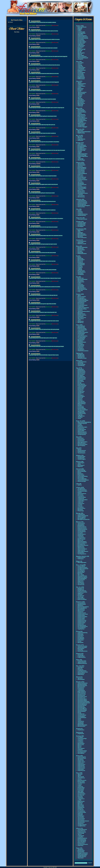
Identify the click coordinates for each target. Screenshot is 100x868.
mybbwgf (80, 270)
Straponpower (81, 766)
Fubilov (79, 31)
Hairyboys (80, 400)
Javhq (79, 464)
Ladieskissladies (82, 497)
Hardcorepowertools (83, 672)
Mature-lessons (81, 539)
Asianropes (80, 144)
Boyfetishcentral (82, 378)
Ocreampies (81, 226)
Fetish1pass (81, 559)
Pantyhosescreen (82, 620)
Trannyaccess (81, 714)
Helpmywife (80, 242)
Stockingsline (81, 753)
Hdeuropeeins (81, 401)
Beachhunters (81, 851)
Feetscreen (80, 284)
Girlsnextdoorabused (83, 38)
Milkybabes (80, 341)
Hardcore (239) (80, 462)
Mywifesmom (81, 546)
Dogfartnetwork (81, 558)
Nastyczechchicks (82, 57)
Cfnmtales (80, 212)
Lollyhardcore (81, 799)
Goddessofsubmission (83, 308)
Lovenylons (80, 742)
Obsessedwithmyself (83, 58)
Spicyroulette (81, 431)
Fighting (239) (80, 353)
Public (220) (79, 660)
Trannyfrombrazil (82, 715)
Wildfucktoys (81, 674)
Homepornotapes (82, 42)
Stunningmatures (82, 554)
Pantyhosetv (81, 624)
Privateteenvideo (82, 812)
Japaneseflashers (82, 662)
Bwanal (79, 473)
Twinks (79, 418)
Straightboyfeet (81, 412)
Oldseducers (81, 582)
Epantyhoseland (82, 604)
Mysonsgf (80, 574)
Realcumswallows (82, 599)
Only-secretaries (82, 842)
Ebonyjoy (80, 251)
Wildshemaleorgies (82, 725)
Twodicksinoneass (82, 433)
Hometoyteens (81, 673)
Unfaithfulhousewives (83, 351)
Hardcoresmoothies (82, 336)
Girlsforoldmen (81, 566)
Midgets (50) (79, 561)
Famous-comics (82, 178)
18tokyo (80, 82)
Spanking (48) (80, 732)
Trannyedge (80, 159)
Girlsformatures (81, 530)
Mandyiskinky (81, 340)
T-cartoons (80, 194)
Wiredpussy (81, 322)
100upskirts (80, 849)
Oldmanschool (81, 580)
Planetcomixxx (81, 192)
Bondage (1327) (80, 143)
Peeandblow (81, 635)
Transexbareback (82, 718)
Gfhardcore (80, 34)
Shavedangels (81, 679)
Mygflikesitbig (81, 133)
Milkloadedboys (81, 404)
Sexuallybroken (81, 119)
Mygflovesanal (81, 78)
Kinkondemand (81, 114)
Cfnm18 (79, 210)
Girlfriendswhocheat (83, 37)
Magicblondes (81, 801)
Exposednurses (81, 831)
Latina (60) (79, 484)
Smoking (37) (79, 729)
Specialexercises (82, 318)
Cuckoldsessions (82, 241)
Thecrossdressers (82, 238)
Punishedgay (81, 407)
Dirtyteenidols (81, 788)
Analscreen (80, 66)
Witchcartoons (81, 197)
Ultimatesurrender (82, 358)
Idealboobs (80, 140)
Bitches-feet (81, 278)
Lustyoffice (80, 837)
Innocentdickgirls (82, 187)
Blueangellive (81, 649)
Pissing (79, 641)
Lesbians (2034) (80, 487)
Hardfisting (80, 363)
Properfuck (80, 347)
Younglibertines (81, 826)
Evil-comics (80, 176)
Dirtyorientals (81, 475)
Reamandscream (82, 758)
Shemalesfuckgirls (82, 699)
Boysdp (79, 383)
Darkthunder (81, 389)
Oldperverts (80, 581)
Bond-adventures (82, 169)
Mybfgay (80, 405)
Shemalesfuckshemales (83, 702)
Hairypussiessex (82, 450)
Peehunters (80, 636)
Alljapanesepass (82, 84)
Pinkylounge (81, 511)
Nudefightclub (81, 357)
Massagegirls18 (81, 518)
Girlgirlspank (81, 734)
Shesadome (80, 759)
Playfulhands (81, 346)
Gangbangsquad (82, 430)
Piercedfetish (81, 345)
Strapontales (81, 769)
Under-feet (80, 290)
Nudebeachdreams (82, 663)
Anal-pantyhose (81, 603)
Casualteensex (81, 783)
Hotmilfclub (80, 535)
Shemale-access (82, 694)
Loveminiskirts (81, 338)
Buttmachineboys (82, 385)
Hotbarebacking (82, 402)
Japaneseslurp (81, 94)
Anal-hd (80, 64)
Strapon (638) (79, 756)
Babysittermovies (82, 780)
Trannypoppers (81, 716)
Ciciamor (80, 784)
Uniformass (80, 846)
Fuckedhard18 (81, 514)
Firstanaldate (81, 75)
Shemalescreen (81, 698)
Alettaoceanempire (82, 647)
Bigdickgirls (81, 230)
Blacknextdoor (81, 250)
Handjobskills (81, 458)
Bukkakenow (81, 590)
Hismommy (80, 495)
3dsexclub (80, 166)
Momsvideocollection (83, 545)
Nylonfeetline (81, 287)
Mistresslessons (82, 116)
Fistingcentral (81, 391)
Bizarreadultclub (82, 145)
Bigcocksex (80, 130)
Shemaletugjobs (82, 708)
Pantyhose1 (80, 612)
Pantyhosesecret (82, 622)
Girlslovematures (82, 494)
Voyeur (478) (79, 848)
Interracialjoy (81, 478)
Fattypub (80, 268)
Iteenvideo (80, 796)
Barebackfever (81, 370)
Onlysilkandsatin (82, 342)
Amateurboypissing (82, 633)
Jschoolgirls (81, 100)
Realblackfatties (82, 272)
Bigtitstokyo (81, 89)
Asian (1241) (79, 81)
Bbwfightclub (81, 354)
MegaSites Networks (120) (83, 556)
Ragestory (80, 466)
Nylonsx (80, 746)
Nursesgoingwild (82, 841)
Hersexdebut (81, 39)
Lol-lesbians (81, 507)
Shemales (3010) (80, 682)
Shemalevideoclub (82, 709)
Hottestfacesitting (82, 309)
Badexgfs (80, 28)
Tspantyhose (81, 721)
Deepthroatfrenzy (82, 591)
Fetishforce (80, 390)
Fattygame (80, 267)
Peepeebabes (81, 639)
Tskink (79, 320)
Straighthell (80, 122)
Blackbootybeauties (82, 247)
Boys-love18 (81, 382)
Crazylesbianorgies (82, 491)
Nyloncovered (81, 610)
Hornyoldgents (81, 571)
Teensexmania (81, 819)
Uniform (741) (79, 828)
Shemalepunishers (82, 121)
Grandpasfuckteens (82, 567)
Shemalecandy (81, 695)
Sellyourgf (80, 814)
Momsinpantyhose (82, 608)
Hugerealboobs (81, 139)
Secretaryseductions (83, 844)
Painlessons (81, 406)
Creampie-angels (82, 223)
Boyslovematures (82, 527)
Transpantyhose (82, 628)
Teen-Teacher (81, 583)
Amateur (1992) (80, 26)
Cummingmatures (82, 362)
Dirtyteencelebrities (82, 203)
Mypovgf (80, 54)
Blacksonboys (81, 374)
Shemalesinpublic (82, 705)
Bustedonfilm (81, 852)
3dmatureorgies (81, 165)
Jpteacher (80, 98)
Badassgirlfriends (82, 27)
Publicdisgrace (81, 117)
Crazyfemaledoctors (83, 214)
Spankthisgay (81, 411)
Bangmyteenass (82, 70)
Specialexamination (82, 444)
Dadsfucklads (81, 388)
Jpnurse (80, 835)
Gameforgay (81, 393)
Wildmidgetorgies (82, 562)
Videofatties (81, 273)
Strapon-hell (81, 761)
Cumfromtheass (82, 386)
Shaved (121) (79, 677)
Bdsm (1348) (79, 108)
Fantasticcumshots (82, 592)
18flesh (79, 775)
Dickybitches (81, 688)
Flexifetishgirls (81, 334)
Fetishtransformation (83, 332)
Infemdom (80, 310)
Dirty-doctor (81, 438)
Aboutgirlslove (81, 489)
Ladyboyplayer (81, 690)
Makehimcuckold (82, 244)
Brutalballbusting (82, 299)
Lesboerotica (81, 501)
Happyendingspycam (83, 516)
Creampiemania (81, 224)
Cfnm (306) (79, 209)
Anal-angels (81, 63)
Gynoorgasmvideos (82, 442)
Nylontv (79, 747)
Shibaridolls (81, 316)
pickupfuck (80, 59)
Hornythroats (81, 596)
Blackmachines (81, 373)
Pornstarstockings (82, 751)
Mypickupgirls (81, 53)
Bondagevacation (82, 149)
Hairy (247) (79, 448)
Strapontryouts (81, 771)
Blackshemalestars (82, 686)
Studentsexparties (82, 432)
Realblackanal (81, 79)
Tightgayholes (81, 416)
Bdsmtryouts (81, 110)
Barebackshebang (82, 684)
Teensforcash (81, 585)
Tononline (80, 417)
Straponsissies (81, 768)
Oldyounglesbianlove (83, 551)
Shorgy (79, 713)
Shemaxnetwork (82, 711)
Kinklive (80, 113)
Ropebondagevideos (83, 156)
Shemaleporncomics (83, 193)
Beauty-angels (81, 782)
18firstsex (80, 774)
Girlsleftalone (81, 793)
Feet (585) (78, 277)
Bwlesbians (80, 474)
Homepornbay (81, 41)
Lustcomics (80, 190)
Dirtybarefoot (81, 282)
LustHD (79, 800)
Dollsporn (80, 71)
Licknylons (80, 741)
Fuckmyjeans (81, 335)
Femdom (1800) (80, 294)
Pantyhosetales (81, 623)
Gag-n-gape (80, 791)
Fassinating (80, 74)
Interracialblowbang (82, 476)
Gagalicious (81, 593)
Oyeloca (80, 485)
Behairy (79, 449)
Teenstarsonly (81, 822)
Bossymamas (81, 298)
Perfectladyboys (82, 693)
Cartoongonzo (81, 170)
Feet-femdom (81, 304)
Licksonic (80, 506)
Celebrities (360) (80, 199)
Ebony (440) (79, 246)
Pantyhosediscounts (83, 614)
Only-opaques (81, 748)
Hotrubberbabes (82, 337)
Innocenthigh (81, 833)
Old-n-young (81, 575)
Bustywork (80, 262)
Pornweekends (81, 811)
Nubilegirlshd (81, 807)
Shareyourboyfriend (83, 410)
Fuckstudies (81, 790)
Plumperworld (81, 271)
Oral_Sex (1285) (80, 587)
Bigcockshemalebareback (84, 132)
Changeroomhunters (83, 853)
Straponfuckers (81, 764)
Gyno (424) (79, 437)
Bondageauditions (82, 146)
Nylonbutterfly (81, 609)
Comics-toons (81, 172)
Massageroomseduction (84, 519)
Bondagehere (81, 148)
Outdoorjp (80, 106)
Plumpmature (81, 553)
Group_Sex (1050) (81, 421)
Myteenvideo (81, 806)
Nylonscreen (81, 745)
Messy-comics (81, 191)
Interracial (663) (80, 469)
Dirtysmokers (81, 730)
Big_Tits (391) (79, 135)
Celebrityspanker (82, 201)
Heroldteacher (81, 570)
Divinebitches (81, 303)
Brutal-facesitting (82, 329)
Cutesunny (80, 787)
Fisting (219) (79, 361)
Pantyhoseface (81, 615)
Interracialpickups (82, 479)
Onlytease (80, 750)
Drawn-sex (80, 175)
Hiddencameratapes (83, 854)
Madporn (80, 48)
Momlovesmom (81, 508)
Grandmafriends (82, 532)
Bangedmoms (81, 526)
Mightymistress (81, 314)
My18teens (80, 803)
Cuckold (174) (80, 240)
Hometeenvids (81, 43)
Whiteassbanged (82, 481)
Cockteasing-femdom (83, 300)
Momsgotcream (81, 225)
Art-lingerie (80, 737)
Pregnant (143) (80, 654)
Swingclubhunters (82, 855)
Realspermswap (82, 409)
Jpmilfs (79, 97)
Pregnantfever (81, 656)
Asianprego (80, 655)
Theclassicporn (81, 453)
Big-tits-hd (80, 137)
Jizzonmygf (80, 597)
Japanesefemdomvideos (84, 311)
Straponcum (81, 763)
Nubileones (80, 809)
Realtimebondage (82, 155)
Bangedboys (81, 369)
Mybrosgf (80, 804)
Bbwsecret (80, 261)
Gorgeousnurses (82, 832)
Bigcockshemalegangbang (84, 422)
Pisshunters (81, 640)
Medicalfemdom (82, 443)
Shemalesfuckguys (82, 700)
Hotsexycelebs (81, 207)
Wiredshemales (81, 726)
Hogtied (80, 153)
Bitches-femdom (82, 297)
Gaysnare (80, 399)
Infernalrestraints (82, 112)
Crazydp (80, 425)
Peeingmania (81, 638)
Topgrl (79, 158)
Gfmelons (80, 138)
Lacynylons (80, 740)
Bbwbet (79, 257)
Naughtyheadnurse (82, 838)
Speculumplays (81, 446)
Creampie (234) (80, 222)
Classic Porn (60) (80, 218)
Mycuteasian (81, 102)
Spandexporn (81, 350)
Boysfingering (81, 384)
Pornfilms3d (81, 810)
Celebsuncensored (82, 202)
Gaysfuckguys (81, 396)
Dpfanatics (80, 426)
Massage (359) (80, 513)
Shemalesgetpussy (82, 704)
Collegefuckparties (82, 423)
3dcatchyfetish (81, 326)
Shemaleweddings (82, 710)
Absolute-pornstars (82, 646)
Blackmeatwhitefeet (82, 279)
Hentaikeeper (81, 183)
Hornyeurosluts (81, 794)
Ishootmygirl (81, 47)
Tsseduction (81, 722)
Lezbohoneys (81, 503)
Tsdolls (79, 719)
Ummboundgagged (82, 127)
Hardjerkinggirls (82, 459)
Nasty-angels (81, 55)
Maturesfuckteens (82, 542)
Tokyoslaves (81, 319)
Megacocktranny (82, 692)
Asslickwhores (81, 778)
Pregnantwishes (82, 657)
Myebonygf (80, 252)
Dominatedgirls (81, 111)
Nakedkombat (81, 356)
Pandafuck (80, 343)
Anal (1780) (79, 62)
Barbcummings (81, 470)
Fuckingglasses (81, 33)
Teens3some (81, 817)
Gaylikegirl (80, 233)
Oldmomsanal (81, 548)
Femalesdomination (82, 305)
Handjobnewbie (81, 457)
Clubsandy (80, 650)
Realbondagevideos (82, 154)
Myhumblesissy (81, 234)
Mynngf (79, 52)
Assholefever (81, 69)
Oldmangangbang (82, 578)
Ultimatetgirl (81, 724)
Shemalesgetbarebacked (84, 703)
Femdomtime (81, 306)
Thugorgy (80, 415)
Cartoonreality (81, 171)
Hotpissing (80, 634)
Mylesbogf (80, 510)
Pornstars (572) (80, 645)
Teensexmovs (81, 820)
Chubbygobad (81, 263)
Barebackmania (81, 372)
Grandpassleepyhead (83, 569)
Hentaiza (80, 186)
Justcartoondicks (82, 188)
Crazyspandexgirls (82, 330)
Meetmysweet (81, 572)
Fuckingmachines (82, 671)
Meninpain (80, 313)
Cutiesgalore (81, 667)
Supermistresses (82, 123)
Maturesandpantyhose (83, 607)
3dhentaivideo (81, 164)
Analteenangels (81, 68)
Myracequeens (81, 103)
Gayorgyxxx (81, 395)
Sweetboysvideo (82, 414)
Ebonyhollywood (82, 204)
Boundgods (80, 375)
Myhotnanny (81, 805)
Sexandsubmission (82, 118)
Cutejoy (79, 785)
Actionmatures (81, 523)
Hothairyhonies (81, 452)
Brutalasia (80, 90)
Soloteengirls (81, 816)
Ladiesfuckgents (82, 757)
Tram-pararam (81, 196)
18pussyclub (81, 777)
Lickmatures (81, 537)
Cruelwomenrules (82, 302)
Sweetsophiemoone (82, 651)
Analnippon (80, 85)
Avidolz (79, 87)
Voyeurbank (81, 858)
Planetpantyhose (82, 625)
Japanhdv (80, 95)
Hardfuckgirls (81, 463)
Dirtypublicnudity (82, 661)
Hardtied (80, 151)
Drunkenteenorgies (82, 427)
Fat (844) (78, 256)
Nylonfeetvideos (82, 288)
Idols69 (79, 91)
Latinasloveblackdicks (83, 480)
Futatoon (80, 181)
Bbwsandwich (81, 260)
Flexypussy (80, 670)
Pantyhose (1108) (80, 602)
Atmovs (79, 779)
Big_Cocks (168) (80, 129)
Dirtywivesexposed (82, 529)
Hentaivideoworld (82, 185)
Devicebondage (81, 150)
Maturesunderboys (82, 543)
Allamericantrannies (83, 683)
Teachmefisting (81, 364)
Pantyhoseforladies (82, 617)
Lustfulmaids (81, 836)
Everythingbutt (81, 73)
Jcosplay (80, 96)
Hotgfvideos (81, 44)
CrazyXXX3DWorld (82, 174)
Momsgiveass (81, 76)
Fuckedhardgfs (81, 32)
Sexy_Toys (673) (80, 666)
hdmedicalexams (82, 215)
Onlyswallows (81, 598)
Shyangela (80, 815)
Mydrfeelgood (81, 465)
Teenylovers (81, 823)
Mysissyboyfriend (82, 235)
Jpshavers (80, 678)
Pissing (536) (79, 631)
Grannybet (80, 533)
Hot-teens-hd (81, 795)
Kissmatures (81, 496)
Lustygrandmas (81, 538)
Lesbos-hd (80, 502)
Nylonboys (80, 236)
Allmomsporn (81, 524)
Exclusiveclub (81, 439)
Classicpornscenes (82, 219)
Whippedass (81, 321)
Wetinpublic (81, 642)
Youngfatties (81, 274)
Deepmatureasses (82, 528)
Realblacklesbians (82, 254)
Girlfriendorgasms (82, 36)
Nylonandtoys (81, 743)
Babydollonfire (81, 327)
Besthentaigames (82, 167)
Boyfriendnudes (82, 379)
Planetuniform (81, 843)
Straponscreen (81, 767)
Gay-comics (81, 182)
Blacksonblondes (82, 471)
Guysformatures (82, 534)
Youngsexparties (82, 434)
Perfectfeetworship (82, 289)
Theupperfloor (81, 126)
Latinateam (80, 798)
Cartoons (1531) (80, 162)
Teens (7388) (79, 773)
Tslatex (79, 720)
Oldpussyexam (81, 550)
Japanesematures (82, 92)
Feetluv (79, 283)
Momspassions (81, 544)
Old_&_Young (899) (81, 565)
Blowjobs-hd (81, 588)
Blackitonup (81, 249)
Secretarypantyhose (83, 626)
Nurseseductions (82, 839)
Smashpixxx (81, 348)
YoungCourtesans (82, 825)
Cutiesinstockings (82, 738)
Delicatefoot (81, 281)
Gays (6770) (79, 368)
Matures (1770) (80, 522)
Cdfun (79, 231)
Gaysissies (80, 398)
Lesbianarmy (81, 498)
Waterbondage (81, 160)
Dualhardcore (81, 428)
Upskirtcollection (82, 857)
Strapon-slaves (81, 762)
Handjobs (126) (80, 455)
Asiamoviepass (81, 86)
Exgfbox (80, 30)
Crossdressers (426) (81, 229)
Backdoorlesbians (82, 490)
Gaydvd (79, 394)
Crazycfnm (80, 213)
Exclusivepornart (82, 177)
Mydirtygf (80, 50)
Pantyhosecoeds (82, 613)
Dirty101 (80, 492)
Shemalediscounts (82, 697)
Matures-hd (80, 540)
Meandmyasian (81, 101)
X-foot (79, 292)
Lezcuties (80, 505)
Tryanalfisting (81, 366)
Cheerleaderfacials (82, 830)
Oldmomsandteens (82, 549)
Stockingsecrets (82, 752)
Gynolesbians (81, 441)
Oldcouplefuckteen (82, 576)
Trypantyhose (81, 629)
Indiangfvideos (81, 46)
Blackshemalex (81, 687)
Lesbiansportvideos (82, 500)
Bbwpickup (80, 258)
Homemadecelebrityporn (84, 206)
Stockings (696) (80, 736)
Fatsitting (80, 266)
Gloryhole (80, 594)
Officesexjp (80, 105)
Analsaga (80, 65)
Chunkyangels (81, 265)
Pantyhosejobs (81, 618)
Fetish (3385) (79, 325)
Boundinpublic (81, 377)
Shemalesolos (81, 706)
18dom (79, 295)
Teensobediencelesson (83, 821)
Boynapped (80, 380)
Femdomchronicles (82, 180)
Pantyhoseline (81, 619)
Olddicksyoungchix (82, 577)
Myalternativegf (81, 49)
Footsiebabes (81, 286)
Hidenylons (80, 606)
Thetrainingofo (81, 124)
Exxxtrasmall (81, 789)
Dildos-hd (80, 668)
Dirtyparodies (81, 331)
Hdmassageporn (82, 517)
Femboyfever (81, 689)
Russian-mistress (82, 315)
